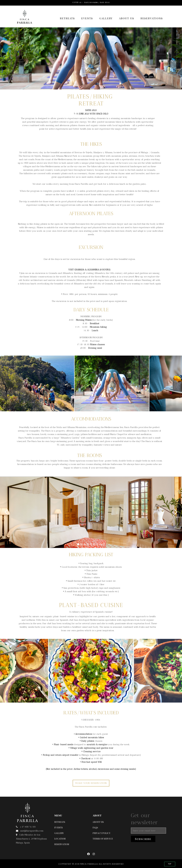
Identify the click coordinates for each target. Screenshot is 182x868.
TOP (170, 864)
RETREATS (67, 18)
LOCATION (60, 839)
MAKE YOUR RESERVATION (91, 783)
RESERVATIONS (152, 18)
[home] (25, 19)
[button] (6, 512)
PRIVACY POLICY (101, 833)
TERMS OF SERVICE (103, 839)
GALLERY (106, 18)
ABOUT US (127, 18)
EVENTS (87, 18)
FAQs (95, 827)
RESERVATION (62, 844)
